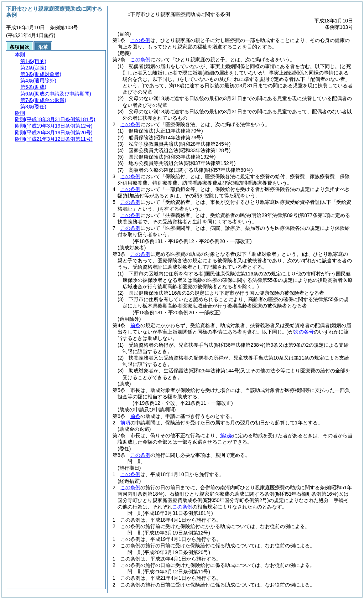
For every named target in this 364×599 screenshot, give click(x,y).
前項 (125, 423)
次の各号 (304, 332)
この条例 (140, 40)
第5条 (227, 435)
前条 (135, 325)
